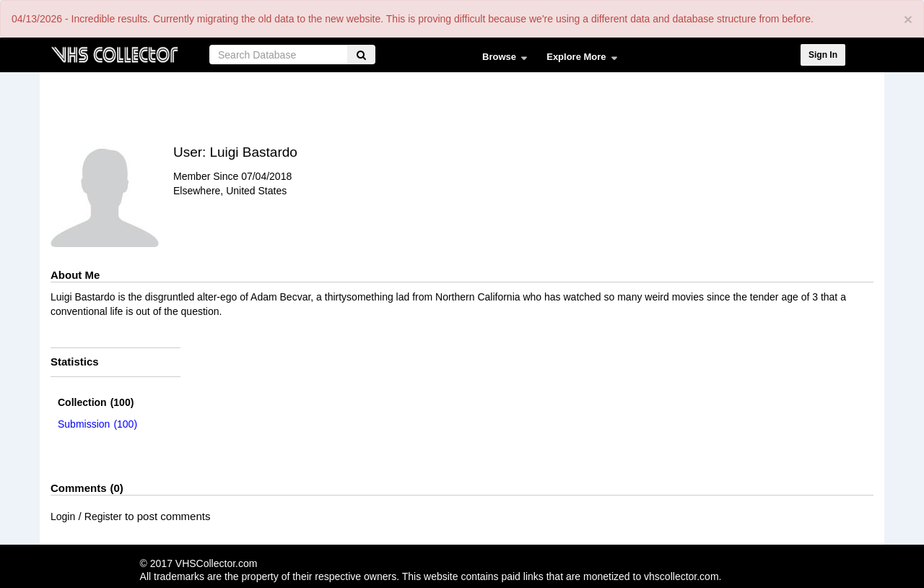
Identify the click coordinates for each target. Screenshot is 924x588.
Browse (501, 60)
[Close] (908, 19)
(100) (96, 402)
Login (63, 516)
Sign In (823, 55)
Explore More (579, 60)
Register (103, 516)
